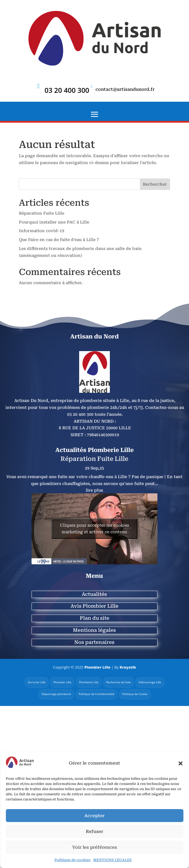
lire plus (94, 490)
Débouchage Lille (151, 682)
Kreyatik (128, 667)
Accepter (94, 816)
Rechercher (155, 184)
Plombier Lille (97, 667)
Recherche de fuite (119, 682)
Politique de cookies (72, 860)
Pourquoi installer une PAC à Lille (54, 222)
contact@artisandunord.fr (125, 89)
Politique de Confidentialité (97, 694)
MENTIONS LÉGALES (112, 860)
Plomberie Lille (89, 682)
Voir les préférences (95, 847)
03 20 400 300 (67, 90)
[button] (180, 763)
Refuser (94, 832)
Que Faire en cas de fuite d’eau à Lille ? (59, 240)
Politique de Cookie (136, 694)
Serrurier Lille (36, 682)
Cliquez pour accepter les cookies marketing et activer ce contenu (94, 529)
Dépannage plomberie (56, 694)
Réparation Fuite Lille (42, 213)
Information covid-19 (42, 231)
